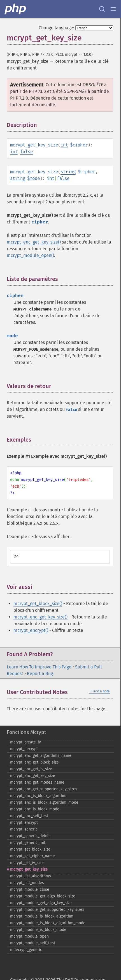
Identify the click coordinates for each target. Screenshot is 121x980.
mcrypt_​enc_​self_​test (29, 816)
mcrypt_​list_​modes (27, 883)
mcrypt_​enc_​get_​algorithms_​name (41, 756)
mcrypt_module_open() (30, 255)
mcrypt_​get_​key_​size (29, 869)
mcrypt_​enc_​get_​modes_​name (37, 782)
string (68, 172)
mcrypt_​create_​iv (25, 742)
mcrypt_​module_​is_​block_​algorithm (42, 916)
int (64, 145)
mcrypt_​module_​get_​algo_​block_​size (43, 896)
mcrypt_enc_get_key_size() (34, 242)
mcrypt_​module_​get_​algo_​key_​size (41, 903)
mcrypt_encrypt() (31, 630)
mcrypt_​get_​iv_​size (27, 863)
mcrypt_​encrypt (24, 823)
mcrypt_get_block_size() (38, 604)
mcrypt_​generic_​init (28, 843)
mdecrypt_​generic (26, 950)
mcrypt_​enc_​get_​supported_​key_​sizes (44, 789)
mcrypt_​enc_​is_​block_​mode (35, 809)
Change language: (56, 28)
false (26, 152)
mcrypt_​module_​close (30, 889)
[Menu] (113, 9)
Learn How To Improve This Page (39, 667)
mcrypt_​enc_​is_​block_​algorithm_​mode (44, 802)
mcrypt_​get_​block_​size (30, 849)
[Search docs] (102, 9)
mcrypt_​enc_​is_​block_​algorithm (38, 796)
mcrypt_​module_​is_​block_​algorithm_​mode (48, 923)
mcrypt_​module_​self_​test (33, 943)
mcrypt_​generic (24, 829)
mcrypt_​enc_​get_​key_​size (33, 776)
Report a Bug (40, 674)
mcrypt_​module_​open (29, 936)
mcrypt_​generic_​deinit (30, 836)
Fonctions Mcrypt (26, 732)
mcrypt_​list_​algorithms (31, 876)
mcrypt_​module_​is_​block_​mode (38, 930)
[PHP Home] (16, 9)
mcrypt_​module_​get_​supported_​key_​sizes (47, 910)
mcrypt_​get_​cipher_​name (32, 856)
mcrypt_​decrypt (24, 749)
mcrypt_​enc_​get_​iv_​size (31, 769)
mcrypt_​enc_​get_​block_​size (34, 762)
